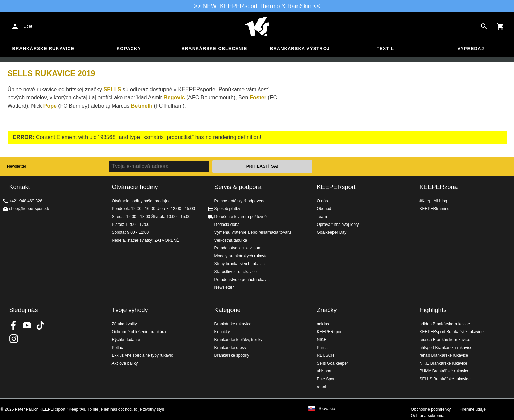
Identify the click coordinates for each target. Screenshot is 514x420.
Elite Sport (326, 379)
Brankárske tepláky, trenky (239, 340)
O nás (322, 201)
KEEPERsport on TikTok (40, 325)
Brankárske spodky (232, 355)
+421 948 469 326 (26, 201)
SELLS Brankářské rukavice (445, 379)
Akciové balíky (125, 363)
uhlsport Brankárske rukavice (446, 348)
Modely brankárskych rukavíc (241, 256)
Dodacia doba (227, 225)
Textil (385, 48)
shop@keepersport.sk (29, 209)
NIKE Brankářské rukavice (444, 363)
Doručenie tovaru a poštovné (241, 217)
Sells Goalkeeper (333, 363)
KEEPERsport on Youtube (27, 325)
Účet (28, 26)
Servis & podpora (238, 187)
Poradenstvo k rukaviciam (238, 248)
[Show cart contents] (500, 26)
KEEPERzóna (439, 187)
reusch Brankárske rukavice (445, 340)
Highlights (433, 310)
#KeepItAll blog (433, 201)
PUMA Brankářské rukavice (445, 371)
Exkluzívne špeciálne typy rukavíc (142, 355)
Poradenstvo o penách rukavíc (242, 280)
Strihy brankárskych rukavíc (240, 264)
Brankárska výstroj (300, 48)
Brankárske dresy (230, 348)
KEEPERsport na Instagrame (14, 339)
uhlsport (324, 371)
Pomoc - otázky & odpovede (240, 201)
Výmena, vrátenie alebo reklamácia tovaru (253, 232)
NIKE (322, 340)
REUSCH (326, 355)
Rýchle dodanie (126, 340)
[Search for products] (484, 26)
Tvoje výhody (130, 310)
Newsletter (17, 166)
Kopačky (129, 48)
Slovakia (327, 409)
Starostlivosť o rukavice (236, 272)
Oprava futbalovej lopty (338, 225)
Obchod (324, 209)
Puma (322, 348)
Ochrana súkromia (428, 416)
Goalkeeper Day (332, 232)
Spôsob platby (227, 209)
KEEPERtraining (435, 209)
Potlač (117, 348)
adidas (323, 324)
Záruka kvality (124, 324)
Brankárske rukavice (43, 48)
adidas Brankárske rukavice (445, 324)
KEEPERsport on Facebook (14, 325)
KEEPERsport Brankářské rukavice (452, 332)
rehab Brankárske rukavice (444, 355)
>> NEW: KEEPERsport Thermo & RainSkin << (257, 6)
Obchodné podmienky (431, 409)
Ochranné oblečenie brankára (139, 332)
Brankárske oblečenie (214, 48)
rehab (322, 387)
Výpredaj (471, 48)
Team (322, 217)
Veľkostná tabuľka (231, 240)
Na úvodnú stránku (257, 26)
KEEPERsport (336, 187)
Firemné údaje (472, 409)
